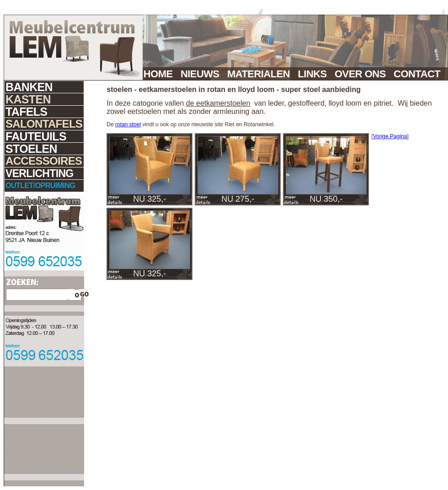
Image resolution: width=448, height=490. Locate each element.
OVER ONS (363, 74)
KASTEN (28, 99)
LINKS (315, 74)
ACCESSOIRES (44, 161)
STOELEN (31, 149)
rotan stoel (128, 124)
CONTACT (421, 74)
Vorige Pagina (390, 136)
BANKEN (29, 87)
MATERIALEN (261, 74)
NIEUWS (203, 74)
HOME (161, 74)
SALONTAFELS (44, 124)
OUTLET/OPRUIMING (40, 186)
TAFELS (26, 112)
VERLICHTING (40, 173)
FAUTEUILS (36, 136)
